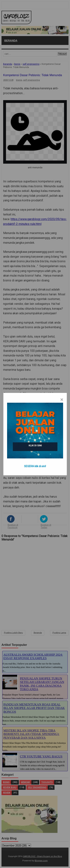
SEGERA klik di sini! (35, 466)
